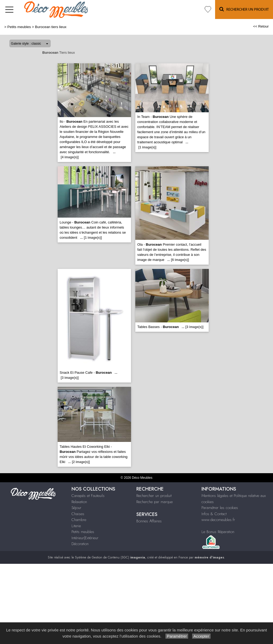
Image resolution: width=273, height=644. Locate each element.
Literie (76, 526)
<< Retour (261, 26)
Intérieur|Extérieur (85, 538)
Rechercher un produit (154, 496)
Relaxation (79, 502)
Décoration (80, 544)
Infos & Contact (214, 514)
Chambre (79, 520)
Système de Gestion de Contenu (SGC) (110, 557)
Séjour (76, 508)
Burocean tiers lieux (51, 27)
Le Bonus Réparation (218, 532)
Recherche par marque (155, 502)
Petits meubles (19, 27)
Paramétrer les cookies (220, 508)
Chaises (78, 514)
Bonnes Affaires (149, 521)
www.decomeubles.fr (218, 520)
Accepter (201, 636)
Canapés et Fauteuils (88, 496)
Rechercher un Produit (244, 9)
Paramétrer (177, 636)
